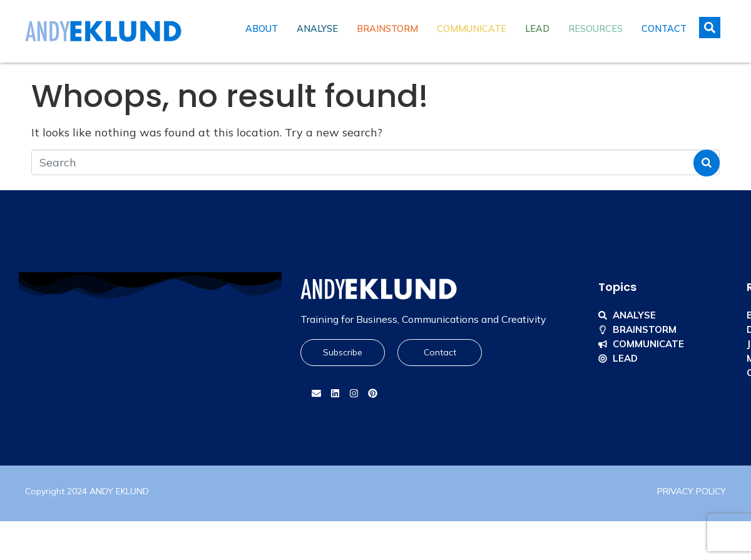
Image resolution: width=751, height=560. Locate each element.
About (262, 29)
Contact (664, 29)
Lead (537, 29)
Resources (595, 29)
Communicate (472, 29)
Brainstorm (387, 29)
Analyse (317, 29)
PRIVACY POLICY (692, 491)
